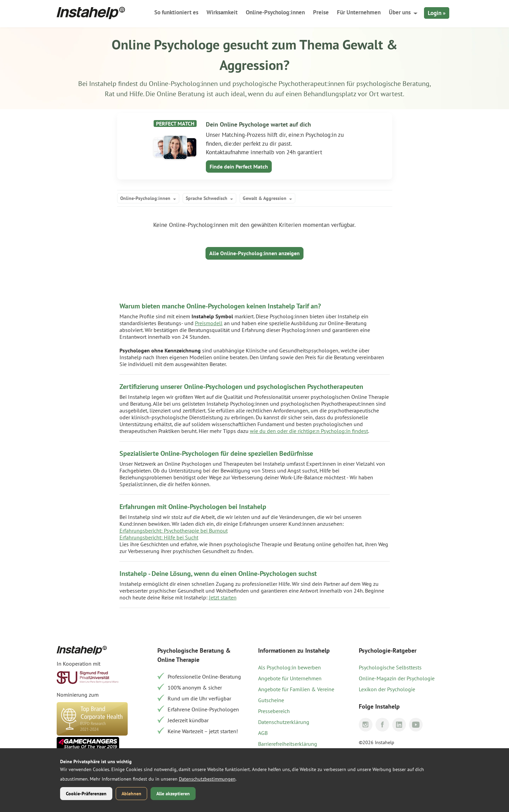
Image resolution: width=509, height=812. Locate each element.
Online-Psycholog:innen (275, 12)
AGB (263, 733)
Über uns (400, 12)
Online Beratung (181, 94)
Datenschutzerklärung (284, 722)
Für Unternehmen (359, 12)
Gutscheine (271, 700)
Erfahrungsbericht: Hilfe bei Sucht (159, 537)
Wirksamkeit (222, 12)
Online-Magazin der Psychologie (397, 678)
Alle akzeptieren (173, 794)
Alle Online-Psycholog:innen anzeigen (254, 253)
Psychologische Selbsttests (390, 667)
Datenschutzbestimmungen (207, 779)
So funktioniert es (176, 12)
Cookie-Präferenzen (86, 794)
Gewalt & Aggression (265, 198)
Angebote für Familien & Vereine (296, 689)
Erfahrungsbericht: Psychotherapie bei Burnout (174, 531)
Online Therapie (178, 660)
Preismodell (209, 323)
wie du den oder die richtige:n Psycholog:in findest (309, 431)
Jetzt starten (223, 597)
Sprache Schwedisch (207, 198)
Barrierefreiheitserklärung (288, 744)
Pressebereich (274, 711)
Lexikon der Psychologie (387, 689)
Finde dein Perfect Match (239, 166)
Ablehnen (131, 794)
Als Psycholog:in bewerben (289, 667)
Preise (321, 12)
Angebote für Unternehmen (290, 678)
